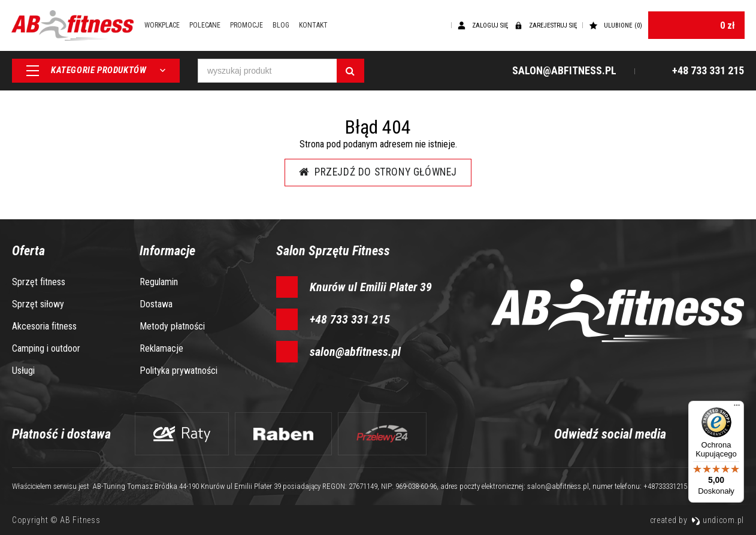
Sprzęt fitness (39, 282)
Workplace (167, 26)
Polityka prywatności (179, 371)
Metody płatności (172, 326)
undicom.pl (718, 520)
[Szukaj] (350, 72)
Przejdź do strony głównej (378, 172)
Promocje (252, 26)
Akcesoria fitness (44, 326)
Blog (286, 26)
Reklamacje (161, 348)
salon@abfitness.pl (355, 352)
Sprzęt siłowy (38, 304)
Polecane (210, 26)
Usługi (23, 371)
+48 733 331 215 (350, 319)
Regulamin (159, 282)
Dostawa (156, 304)
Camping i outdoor (46, 348)
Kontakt (319, 26)
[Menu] (737, 408)
